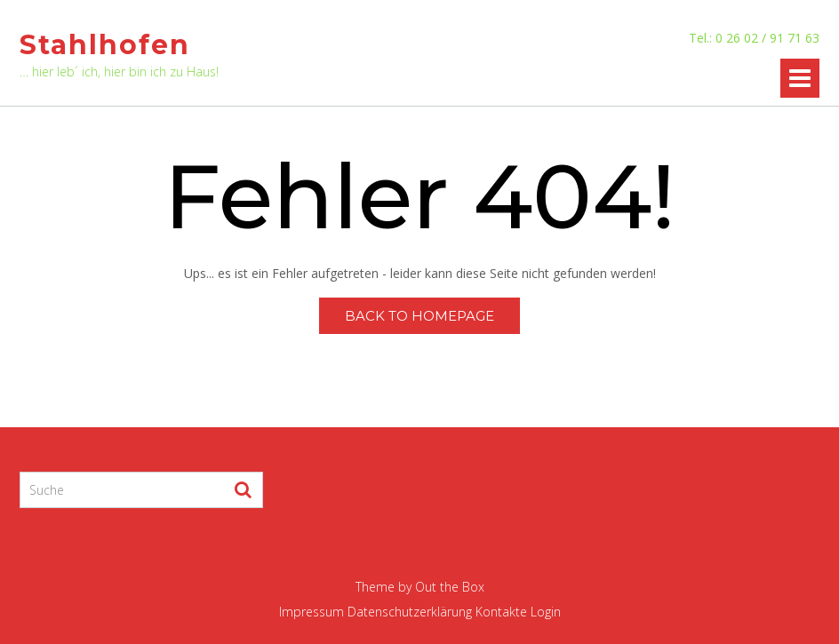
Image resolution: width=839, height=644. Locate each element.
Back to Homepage (419, 316)
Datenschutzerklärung (410, 612)
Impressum (312, 612)
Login (546, 612)
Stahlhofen (105, 45)
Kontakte (501, 612)
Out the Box (450, 587)
